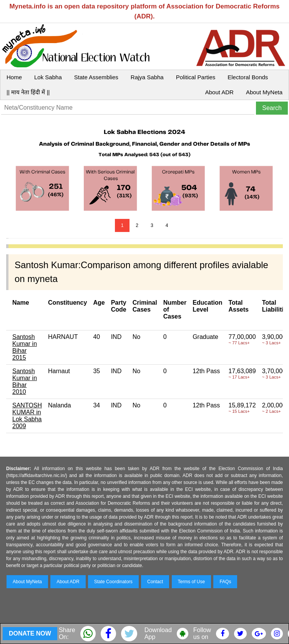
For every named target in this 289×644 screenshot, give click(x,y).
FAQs (225, 582)
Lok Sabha (48, 77)
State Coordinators (113, 582)
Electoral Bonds (248, 77)
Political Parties (196, 77)
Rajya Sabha (147, 77)
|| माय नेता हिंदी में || (28, 92)
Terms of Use (192, 582)
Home (14, 77)
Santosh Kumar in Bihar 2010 (25, 381)
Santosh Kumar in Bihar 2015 (25, 347)
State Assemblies (96, 77)
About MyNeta (264, 92)
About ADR (219, 92)
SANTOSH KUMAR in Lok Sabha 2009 (27, 416)
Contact (155, 582)
